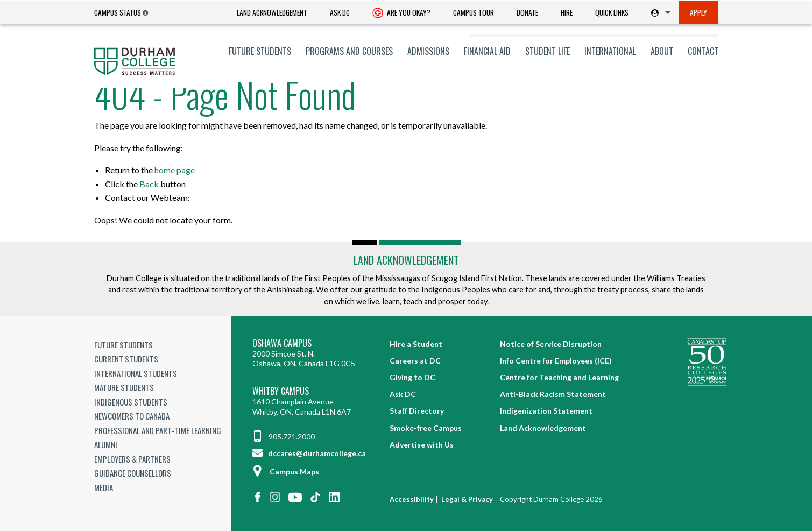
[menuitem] (272, 13)
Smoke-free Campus (426, 428)
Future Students (260, 51)
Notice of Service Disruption (551, 344)
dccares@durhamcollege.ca (309, 453)
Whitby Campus (281, 391)
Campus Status (118, 12)
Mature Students (124, 387)
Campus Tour (474, 12)
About (662, 51)
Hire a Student (416, 344)
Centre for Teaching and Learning (559, 377)
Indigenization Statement (546, 411)
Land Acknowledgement (272, 12)
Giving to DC (412, 377)
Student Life (548, 51)
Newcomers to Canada (132, 416)
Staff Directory (417, 411)
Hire (567, 12)
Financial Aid (487, 51)
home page (175, 170)
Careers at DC (415, 361)
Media (104, 487)
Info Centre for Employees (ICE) (556, 361)
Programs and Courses (349, 51)
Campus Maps (286, 471)
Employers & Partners (132, 459)
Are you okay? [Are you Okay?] (401, 13)
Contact (703, 51)
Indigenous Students (131, 402)
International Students (136, 373)
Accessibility (412, 499)
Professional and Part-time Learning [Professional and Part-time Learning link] (158, 430)
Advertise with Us (422, 445)
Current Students (126, 359)
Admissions (428, 51)
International (610, 51)
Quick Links (612, 12)
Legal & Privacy (467, 499)
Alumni (106, 444)
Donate (527, 12)
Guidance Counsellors (133, 473)
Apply (698, 12)
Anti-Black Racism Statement (553, 394)
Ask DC (340, 12)
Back (149, 184)
